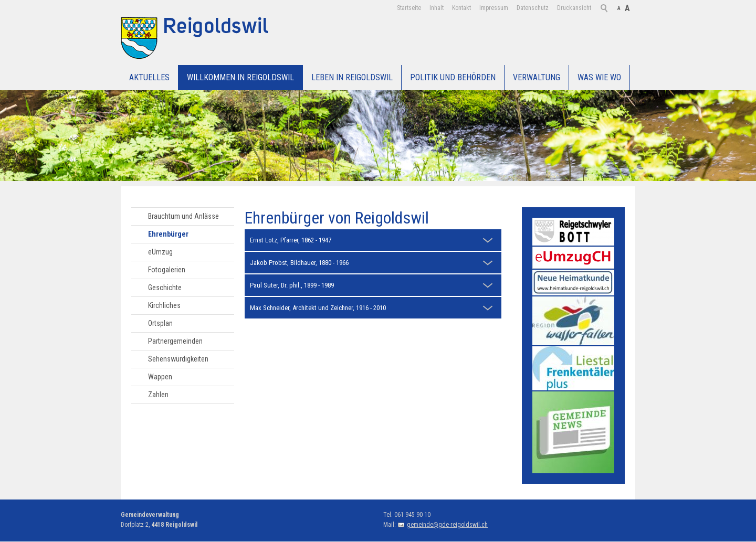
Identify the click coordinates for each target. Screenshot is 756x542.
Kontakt (461, 8)
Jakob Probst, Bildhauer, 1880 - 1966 (299, 263)
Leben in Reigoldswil (352, 77)
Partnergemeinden (175, 341)
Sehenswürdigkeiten (178, 359)
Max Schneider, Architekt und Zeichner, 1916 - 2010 (318, 308)
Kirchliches (164, 305)
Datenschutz (533, 8)
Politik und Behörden (453, 77)
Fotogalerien (167, 270)
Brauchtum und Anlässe (183, 216)
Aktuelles (149, 77)
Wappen (160, 377)
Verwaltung (537, 77)
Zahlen (158, 395)
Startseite (409, 8)
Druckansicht (574, 8)
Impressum (494, 8)
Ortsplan (160, 323)
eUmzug (160, 252)
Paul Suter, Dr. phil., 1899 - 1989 (292, 285)
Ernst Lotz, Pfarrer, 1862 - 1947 (291, 240)
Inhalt (437, 8)
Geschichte (165, 288)
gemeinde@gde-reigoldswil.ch (447, 525)
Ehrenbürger (168, 234)
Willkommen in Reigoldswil (240, 77)
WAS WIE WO (599, 77)
